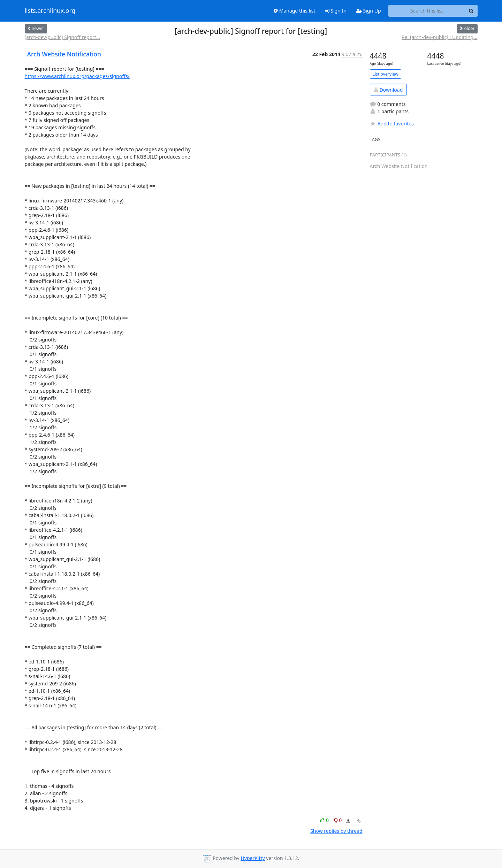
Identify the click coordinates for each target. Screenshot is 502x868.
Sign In (336, 11)
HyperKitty (253, 858)
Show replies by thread (336, 831)
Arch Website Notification (64, 54)
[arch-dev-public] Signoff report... (63, 37)
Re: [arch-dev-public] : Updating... (440, 37)
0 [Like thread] (325, 820)
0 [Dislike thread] (338, 820)
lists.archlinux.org (50, 11)
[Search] (471, 11)
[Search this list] (427, 11)
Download (388, 90)
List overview (386, 74)
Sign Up (369, 11)
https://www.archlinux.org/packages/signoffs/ (77, 76)
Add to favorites (392, 124)
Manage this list (295, 11)
